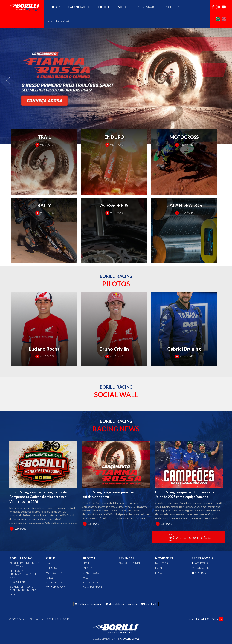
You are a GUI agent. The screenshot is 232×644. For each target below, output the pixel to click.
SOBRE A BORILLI (148, 7)
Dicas (159, 573)
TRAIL (49, 563)
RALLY (50, 578)
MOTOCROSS (54, 573)
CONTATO (173, 7)
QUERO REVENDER (131, 563)
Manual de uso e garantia (121, 604)
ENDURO (51, 568)
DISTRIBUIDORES (58, 21)
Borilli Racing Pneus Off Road (24, 564)
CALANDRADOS (79, 7)
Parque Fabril (19, 582)
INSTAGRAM (201, 568)
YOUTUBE (200, 573)
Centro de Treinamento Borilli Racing (24, 574)
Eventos (161, 568)
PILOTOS (104, 7)
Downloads (149, 604)
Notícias (161, 563)
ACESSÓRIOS (54, 582)
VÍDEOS (124, 7)
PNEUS (54, 7)
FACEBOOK (200, 563)
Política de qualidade (88, 604)
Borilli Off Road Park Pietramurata (23, 588)
